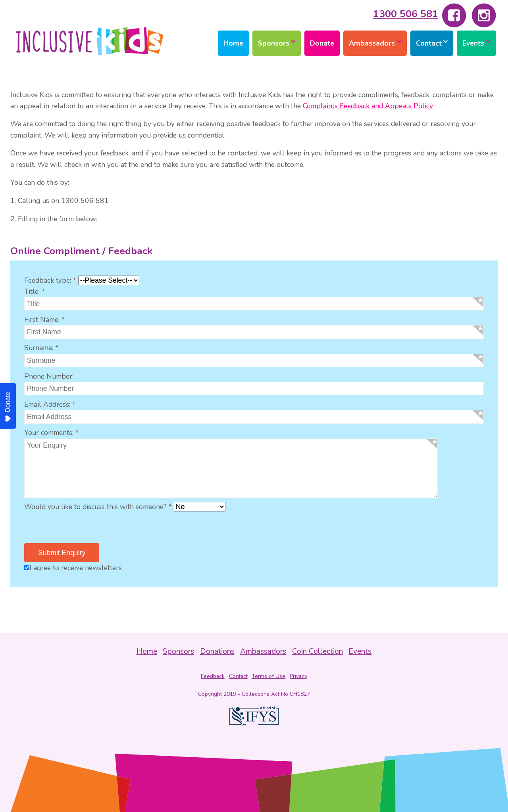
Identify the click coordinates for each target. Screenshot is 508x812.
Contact (429, 43)
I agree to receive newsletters (73, 568)
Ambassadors (372, 43)
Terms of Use (268, 676)
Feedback (213, 676)
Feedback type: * (50, 280)
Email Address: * (50, 404)
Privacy (298, 676)
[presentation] (85, 528)
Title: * (35, 291)
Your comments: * (51, 433)
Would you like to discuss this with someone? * (98, 507)
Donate (322, 43)
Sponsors (274, 43)
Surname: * (41, 348)
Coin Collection (317, 651)
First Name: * (44, 320)
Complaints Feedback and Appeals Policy (368, 106)
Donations (217, 651)
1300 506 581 (406, 14)
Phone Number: (49, 376)
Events (473, 43)
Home (233, 43)
